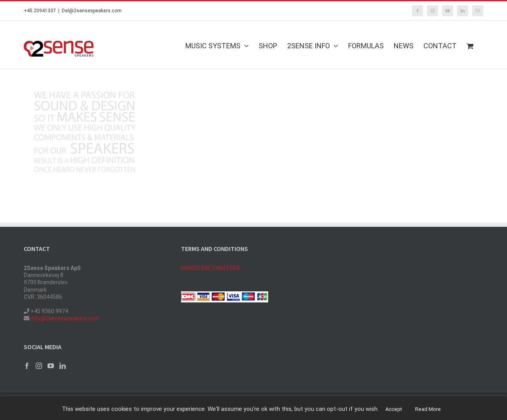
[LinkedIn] (63, 366)
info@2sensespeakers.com (64, 318)
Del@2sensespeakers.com (92, 11)
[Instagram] (39, 366)
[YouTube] (51, 366)
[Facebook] (27, 366)
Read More (428, 409)
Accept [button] (394, 409)
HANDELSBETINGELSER (211, 268)
